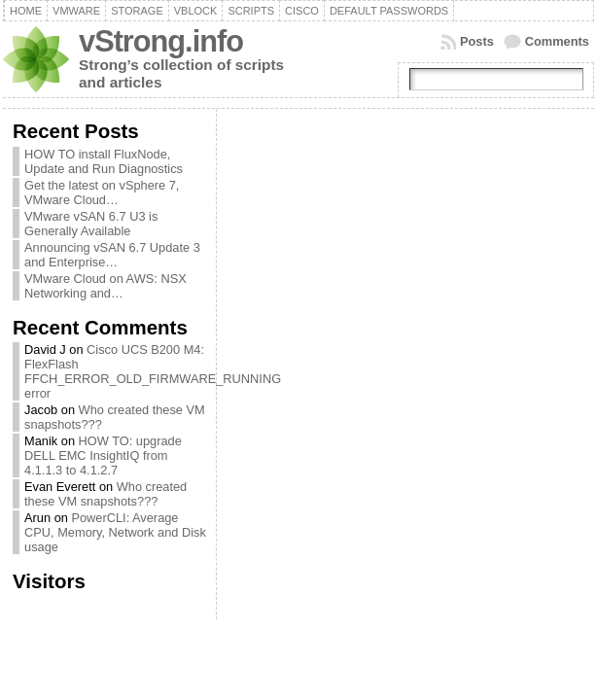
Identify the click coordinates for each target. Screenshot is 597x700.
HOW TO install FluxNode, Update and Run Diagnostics (104, 161)
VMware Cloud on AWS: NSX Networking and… (105, 286)
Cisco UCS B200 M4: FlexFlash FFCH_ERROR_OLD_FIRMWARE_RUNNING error (153, 371)
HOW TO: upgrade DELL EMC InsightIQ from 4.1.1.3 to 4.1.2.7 (103, 455)
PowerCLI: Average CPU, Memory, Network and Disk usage (115, 532)
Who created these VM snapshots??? (105, 494)
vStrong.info (161, 41)
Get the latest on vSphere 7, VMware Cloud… (102, 192)
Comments (557, 41)
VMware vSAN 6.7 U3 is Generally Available (91, 224)
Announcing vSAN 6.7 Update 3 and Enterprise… (112, 255)
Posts (477, 41)
